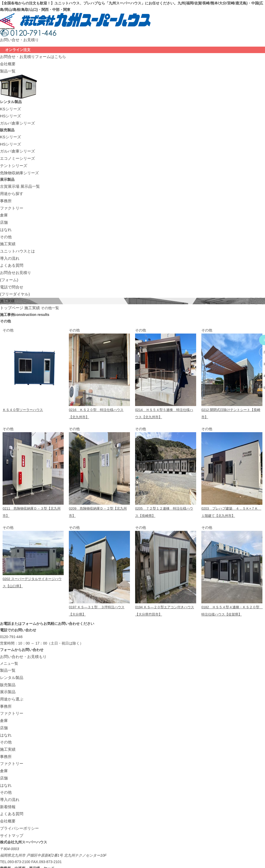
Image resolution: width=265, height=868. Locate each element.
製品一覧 (7, 69)
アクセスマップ (13, 853)
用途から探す (11, 184)
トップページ (11, 288)
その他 (5, 223)
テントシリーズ (13, 158)
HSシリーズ (10, 112)
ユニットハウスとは (16, 236)
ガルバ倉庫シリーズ (16, 119)
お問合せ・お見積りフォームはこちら (31, 56)
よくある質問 (11, 249)
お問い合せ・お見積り (18, 39)
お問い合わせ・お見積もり (22, 633)
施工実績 (7, 230)
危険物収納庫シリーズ (18, 164)
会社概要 (7, 62)
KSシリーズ (10, 106)
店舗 (4, 210)
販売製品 (7, 659)
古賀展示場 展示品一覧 (19, 178)
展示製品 (7, 665)
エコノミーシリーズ (16, 151)
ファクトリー (11, 197)
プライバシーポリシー (18, 789)
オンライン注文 (18, 49)
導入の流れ (9, 243)
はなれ (5, 217)
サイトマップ (11, 796)
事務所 (5, 191)
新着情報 (7, 770)
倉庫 (4, 204)
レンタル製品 (11, 652)
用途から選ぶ (11, 672)
